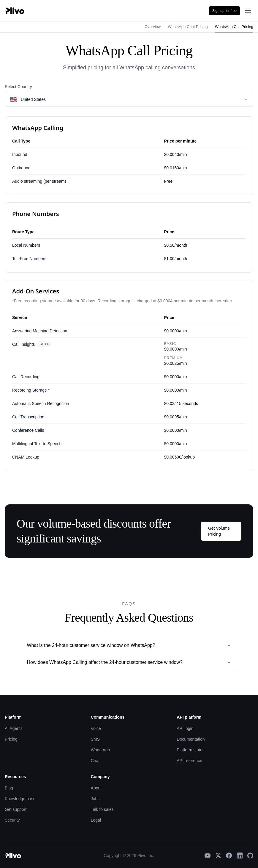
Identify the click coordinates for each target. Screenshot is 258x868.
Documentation (191, 739)
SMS (95, 739)
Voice (96, 728)
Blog (9, 788)
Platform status (190, 750)
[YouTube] (208, 856)
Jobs (95, 799)
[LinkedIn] (240, 856)
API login (185, 728)
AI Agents (14, 728)
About (96, 788)
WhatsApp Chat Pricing (188, 27)
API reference (189, 761)
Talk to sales (102, 809)
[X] (218, 856)
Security (12, 820)
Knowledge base (20, 799)
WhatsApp (100, 750)
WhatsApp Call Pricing (234, 27)
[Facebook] (229, 856)
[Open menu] (248, 11)
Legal (96, 820)
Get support (16, 809)
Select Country (18, 87)
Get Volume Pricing (219, 531)
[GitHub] (250, 856)
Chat (95, 761)
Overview (153, 27)
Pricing (11, 739)
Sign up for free (224, 11)
